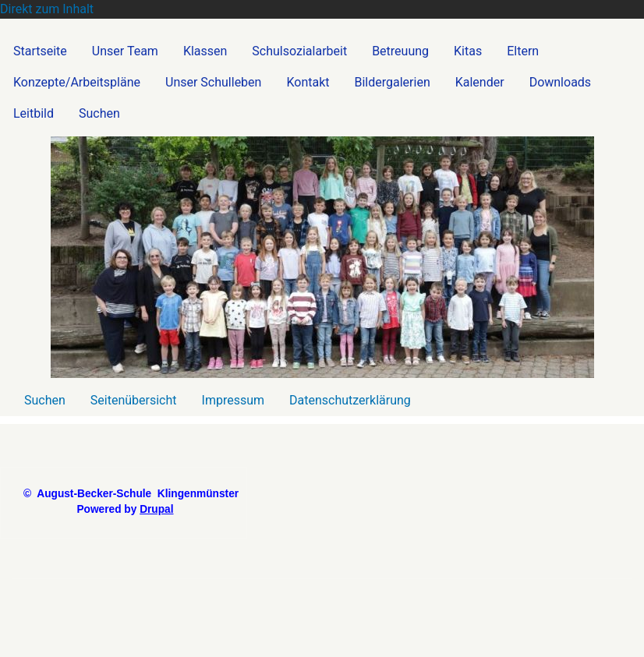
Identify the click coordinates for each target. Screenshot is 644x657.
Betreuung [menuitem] (400, 51)
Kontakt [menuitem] (308, 82)
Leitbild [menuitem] (34, 113)
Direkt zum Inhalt (47, 9)
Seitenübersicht (134, 400)
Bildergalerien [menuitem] (393, 82)
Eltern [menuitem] (523, 51)
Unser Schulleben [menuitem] (213, 82)
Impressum (234, 400)
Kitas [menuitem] (468, 51)
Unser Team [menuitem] (125, 51)
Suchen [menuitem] (99, 113)
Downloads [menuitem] (560, 82)
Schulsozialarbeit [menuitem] (299, 51)
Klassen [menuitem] (205, 51)
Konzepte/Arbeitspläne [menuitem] (77, 82)
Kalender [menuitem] (480, 82)
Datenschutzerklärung (350, 400)
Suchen (45, 400)
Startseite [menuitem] (40, 51)
